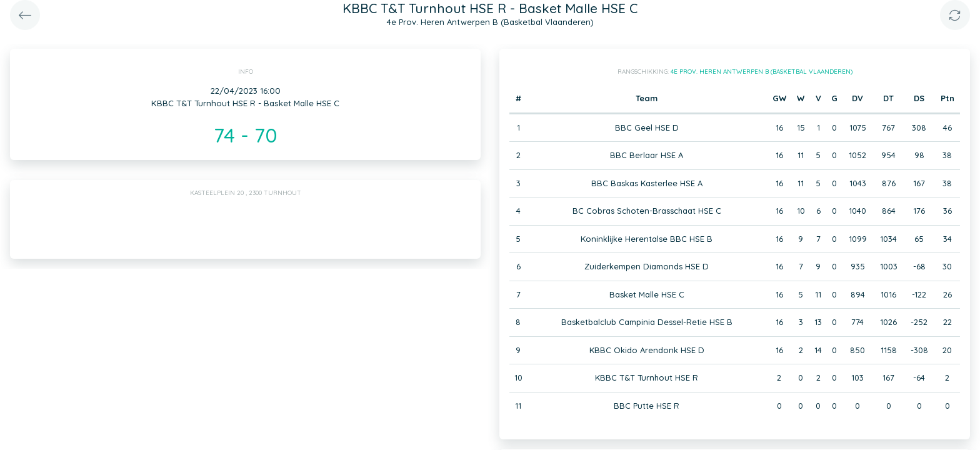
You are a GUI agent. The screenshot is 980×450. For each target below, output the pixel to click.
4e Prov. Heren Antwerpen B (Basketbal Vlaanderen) (762, 72)
